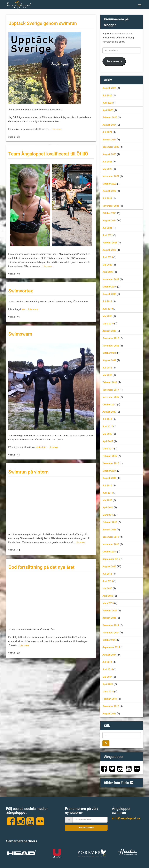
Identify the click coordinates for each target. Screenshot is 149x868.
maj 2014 (107, 677)
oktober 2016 (109, 471)
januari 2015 (109, 618)
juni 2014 (108, 669)
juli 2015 (107, 574)
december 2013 (111, 706)
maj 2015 (107, 588)
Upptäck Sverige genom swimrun (43, 23)
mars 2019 (108, 324)
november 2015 (111, 544)
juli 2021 (107, 228)
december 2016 (111, 463)
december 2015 (111, 537)
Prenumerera (114, 61)
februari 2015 (110, 611)
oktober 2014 (109, 640)
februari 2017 (110, 456)
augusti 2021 (109, 221)
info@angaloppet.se (126, 818)
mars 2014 (108, 692)
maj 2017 (107, 434)
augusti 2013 (109, 714)
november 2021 (111, 206)
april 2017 (108, 441)
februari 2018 (110, 382)
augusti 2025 (109, 88)
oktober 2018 (109, 353)
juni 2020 (108, 257)
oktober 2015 (109, 552)
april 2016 (108, 507)
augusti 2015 (109, 566)
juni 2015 (108, 581)
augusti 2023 (109, 154)
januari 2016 (109, 530)
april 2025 (108, 110)
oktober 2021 (109, 213)
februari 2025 (110, 117)
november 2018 (111, 346)
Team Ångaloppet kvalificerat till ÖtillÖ (48, 154)
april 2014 (108, 684)
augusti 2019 (109, 294)
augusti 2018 (109, 360)
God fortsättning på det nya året (41, 567)
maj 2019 (107, 316)
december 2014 (111, 625)
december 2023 (111, 147)
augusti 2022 (109, 191)
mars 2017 (108, 449)
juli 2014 (107, 662)
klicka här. (41, 447)
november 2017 (111, 397)
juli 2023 (107, 162)
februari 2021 (110, 243)
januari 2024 (109, 140)
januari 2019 (109, 331)
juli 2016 (107, 485)
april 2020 (108, 272)
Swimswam (20, 334)
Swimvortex (21, 291)
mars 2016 (108, 515)
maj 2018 (107, 375)
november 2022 (111, 176)
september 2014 (111, 647)
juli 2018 (107, 368)
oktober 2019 (109, 287)
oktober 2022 (109, 184)
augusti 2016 (109, 478)
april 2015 (108, 596)
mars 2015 (108, 603)
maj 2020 (107, 265)
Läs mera (56, 129)
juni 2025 (108, 103)
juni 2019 (108, 309)
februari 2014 (110, 699)
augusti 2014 (109, 655)
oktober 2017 (109, 405)
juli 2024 (107, 132)
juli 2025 (107, 95)
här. (23, 309)
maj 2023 (107, 169)
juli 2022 (107, 198)
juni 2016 (108, 493)
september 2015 (111, 559)
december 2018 (111, 338)
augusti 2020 (109, 250)
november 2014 (111, 633)
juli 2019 (107, 301)
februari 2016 (110, 522)
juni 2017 (108, 426)
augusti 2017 (109, 412)
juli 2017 (107, 419)
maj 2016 (107, 500)
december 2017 (111, 390)
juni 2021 (108, 235)
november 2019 (111, 279)
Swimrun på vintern (28, 472)
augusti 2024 (109, 125)
